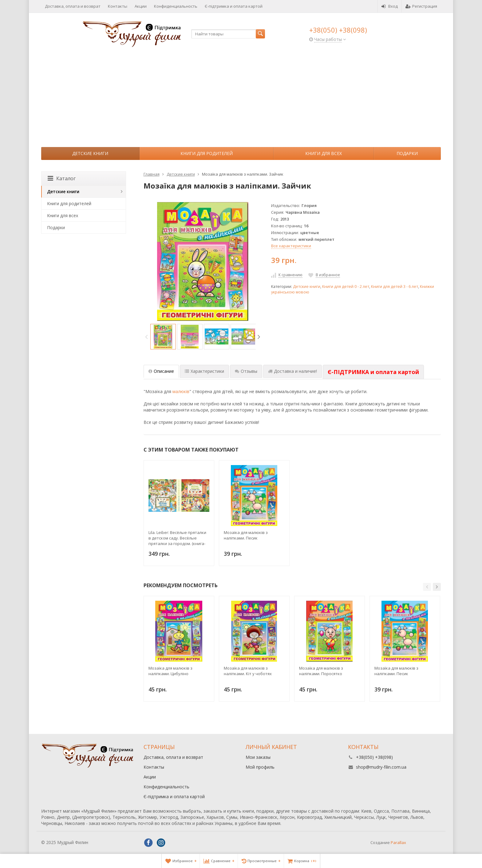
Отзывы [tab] (246, 371)
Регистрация (421, 6)
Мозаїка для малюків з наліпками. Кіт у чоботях (248, 671)
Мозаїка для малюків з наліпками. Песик (246, 535)
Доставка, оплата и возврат (73, 6)
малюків (181, 391)
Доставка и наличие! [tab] (292, 371)
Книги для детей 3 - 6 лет (395, 287)
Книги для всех (324, 153)
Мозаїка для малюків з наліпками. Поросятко (321, 671)
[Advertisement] (241, 101)
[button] (427, 587)
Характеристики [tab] (204, 371)
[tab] (373, 372)
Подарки (407, 153)
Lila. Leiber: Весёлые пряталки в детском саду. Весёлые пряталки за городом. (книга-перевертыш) (177, 538)
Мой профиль (260, 767)
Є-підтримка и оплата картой (234, 6)
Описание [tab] (161, 371)
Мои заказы (258, 757)
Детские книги (90, 153)
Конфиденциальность (176, 6)
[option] (163, 337)
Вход (390, 6)
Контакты (118, 6)
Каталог (62, 178)
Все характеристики (291, 246)
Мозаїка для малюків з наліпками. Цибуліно (170, 671)
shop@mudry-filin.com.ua (381, 767)
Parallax (398, 842)
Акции (141, 6)
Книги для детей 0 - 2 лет (346, 287)
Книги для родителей (207, 153)
